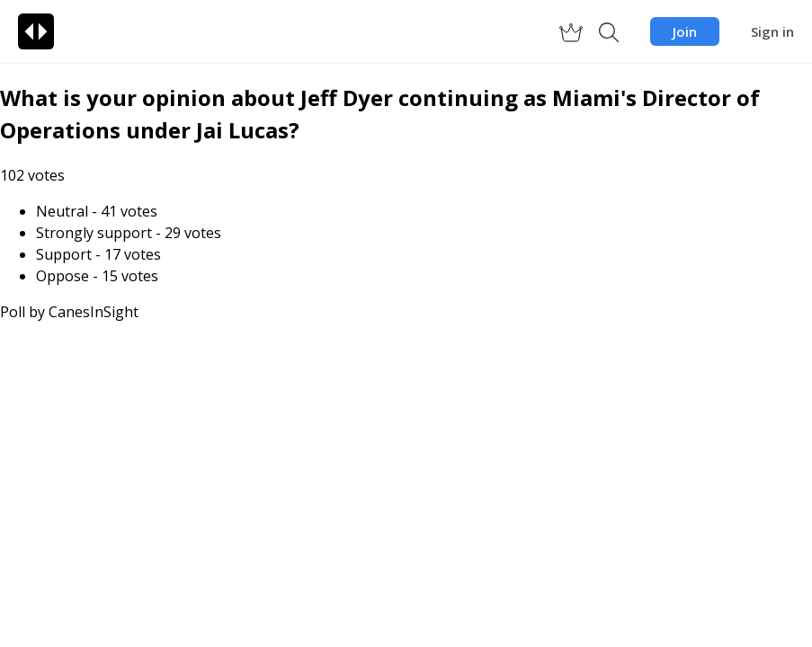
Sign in (772, 31)
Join (685, 31)
